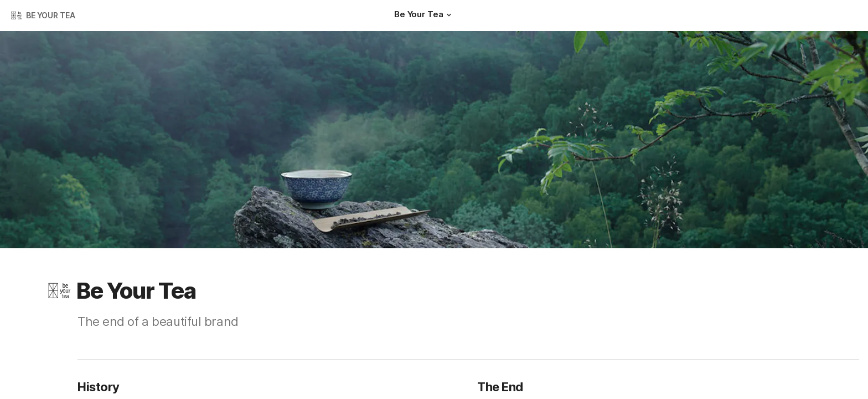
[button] (448, 15)
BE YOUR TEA (50, 15)
